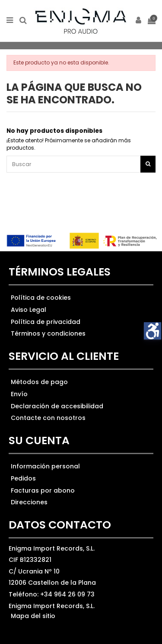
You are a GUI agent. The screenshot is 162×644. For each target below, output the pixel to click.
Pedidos (23, 478)
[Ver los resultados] (81, 164)
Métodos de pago (39, 382)
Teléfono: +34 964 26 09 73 (52, 594)
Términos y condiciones (48, 333)
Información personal (45, 466)
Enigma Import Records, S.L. (52, 606)
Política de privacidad (46, 322)
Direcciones (29, 502)
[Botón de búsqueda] (148, 164)
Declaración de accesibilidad (57, 406)
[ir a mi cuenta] (139, 21)
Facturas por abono (43, 490)
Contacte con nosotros (48, 418)
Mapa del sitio (33, 616)
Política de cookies (41, 298)
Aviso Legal (29, 310)
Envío (19, 394)
